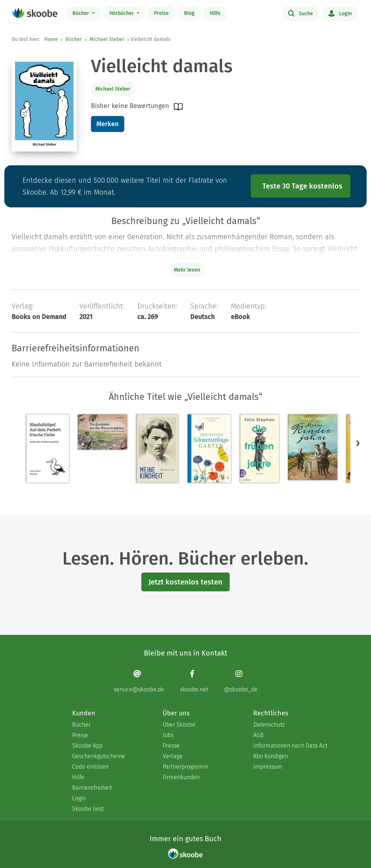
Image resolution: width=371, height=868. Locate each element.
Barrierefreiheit (92, 788)
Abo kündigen (271, 756)
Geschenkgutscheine (99, 756)
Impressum (268, 767)
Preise (161, 13)
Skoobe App (87, 746)
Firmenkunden (181, 777)
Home (51, 39)
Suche (301, 13)
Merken (107, 124)
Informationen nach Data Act (290, 746)
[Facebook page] (194, 681)
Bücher (82, 13)
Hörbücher (122, 13)
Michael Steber (107, 39)
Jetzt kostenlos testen (185, 582)
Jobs (168, 735)
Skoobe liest (88, 809)
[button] (358, 443)
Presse (171, 746)
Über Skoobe (179, 725)
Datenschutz (269, 725)
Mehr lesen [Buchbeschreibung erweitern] (187, 270)
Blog (189, 13)
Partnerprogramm (185, 767)
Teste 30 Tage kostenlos (302, 186)
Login (340, 13)
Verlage (173, 756)
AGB (259, 735)
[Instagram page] (241, 681)
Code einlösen (90, 767)
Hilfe (215, 13)
